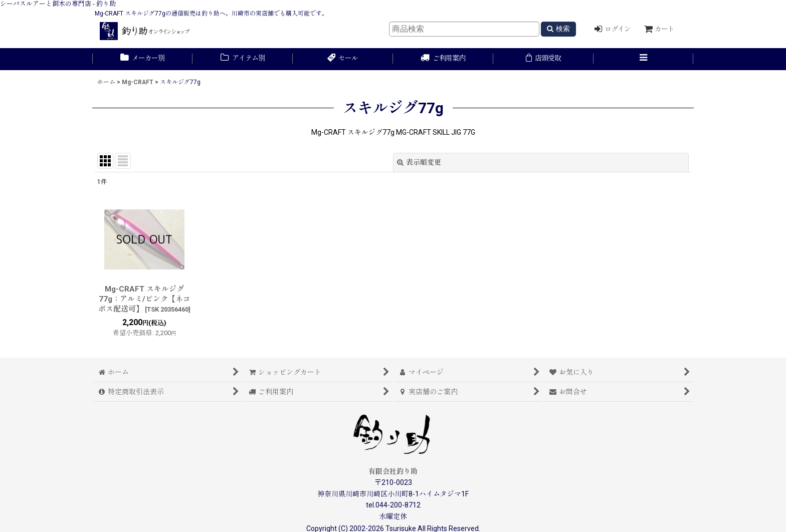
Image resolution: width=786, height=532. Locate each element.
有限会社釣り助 (393, 471)
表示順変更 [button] (419, 162)
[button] (644, 59)
